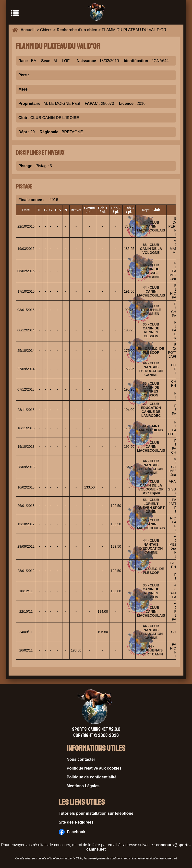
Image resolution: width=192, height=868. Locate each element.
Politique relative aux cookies (94, 768)
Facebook (72, 832)
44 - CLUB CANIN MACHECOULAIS (151, 226)
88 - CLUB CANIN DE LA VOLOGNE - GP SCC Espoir (151, 487)
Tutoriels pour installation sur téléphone (96, 813)
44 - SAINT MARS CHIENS (151, 428)
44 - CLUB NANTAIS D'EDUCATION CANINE (151, 369)
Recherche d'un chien (77, 30)
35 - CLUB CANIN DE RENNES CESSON (151, 330)
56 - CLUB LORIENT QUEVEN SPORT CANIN (151, 506)
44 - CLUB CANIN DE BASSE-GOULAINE (151, 271)
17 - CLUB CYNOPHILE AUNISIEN (151, 310)
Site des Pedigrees (76, 822)
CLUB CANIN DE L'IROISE (55, 118)
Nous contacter (81, 759)
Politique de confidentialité (92, 777)
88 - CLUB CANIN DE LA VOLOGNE (151, 249)
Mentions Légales (83, 786)
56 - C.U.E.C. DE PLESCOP (151, 351)
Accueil (29, 30)
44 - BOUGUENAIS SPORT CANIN (151, 650)
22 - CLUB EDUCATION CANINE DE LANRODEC (151, 410)
